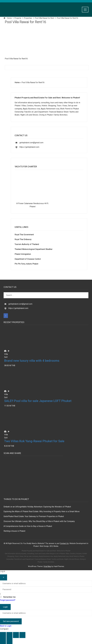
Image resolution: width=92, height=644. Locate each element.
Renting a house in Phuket (14, 531)
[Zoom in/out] (3, 635)
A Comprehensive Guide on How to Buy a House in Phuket (28, 526)
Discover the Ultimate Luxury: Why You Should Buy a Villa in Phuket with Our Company (39, 521)
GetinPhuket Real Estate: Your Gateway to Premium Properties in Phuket (34, 516)
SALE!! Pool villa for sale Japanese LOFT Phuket (38, 401)
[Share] (16, 635)
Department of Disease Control (28, 259)
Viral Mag (47, 566)
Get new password (11, 621)
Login (5, 607)
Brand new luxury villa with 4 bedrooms (32, 361)
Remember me (9, 597)
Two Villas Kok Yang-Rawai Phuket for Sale (34, 441)
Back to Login (6, 626)
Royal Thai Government (24, 235)
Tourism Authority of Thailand (27, 244)
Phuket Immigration (23, 254)
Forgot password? (8, 600)
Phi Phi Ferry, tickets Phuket (26, 264)
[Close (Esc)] (22, 635)
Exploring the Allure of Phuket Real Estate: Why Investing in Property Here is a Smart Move (42, 511)
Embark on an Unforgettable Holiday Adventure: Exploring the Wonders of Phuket (37, 507)
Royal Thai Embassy (23, 239)
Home (17, 82)
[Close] (4, 577)
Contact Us (64, 543)
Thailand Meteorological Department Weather (34, 249)
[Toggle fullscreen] (9, 635)
